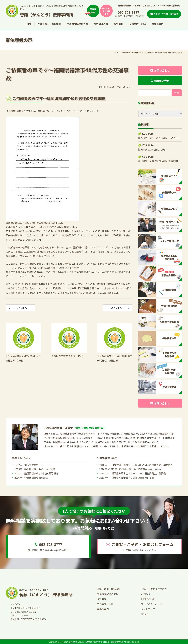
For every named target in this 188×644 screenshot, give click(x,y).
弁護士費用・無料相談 (49, 24)
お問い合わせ (148, 599)
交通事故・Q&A (137, 24)
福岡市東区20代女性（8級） (153, 149)
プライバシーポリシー (153, 604)
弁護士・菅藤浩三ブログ (154, 589)
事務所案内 (158, 24)
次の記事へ (117, 308)
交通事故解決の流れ (77, 24)
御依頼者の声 (101, 24)
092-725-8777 (129, 12)
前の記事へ (21, 308)
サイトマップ (148, 609)
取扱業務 (119, 24)
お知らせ (146, 594)
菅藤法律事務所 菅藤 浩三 (90, 428)
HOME (28, 24)
